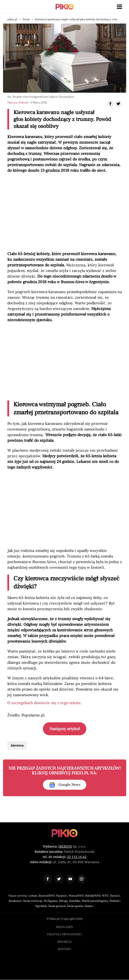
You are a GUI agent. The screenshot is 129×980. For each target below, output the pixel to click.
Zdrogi (63, 901)
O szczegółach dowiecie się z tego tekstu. (44, 703)
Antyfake (75, 901)
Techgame (50, 901)
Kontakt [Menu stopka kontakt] (64, 949)
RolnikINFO (93, 896)
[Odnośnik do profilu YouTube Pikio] (70, 879)
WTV (105, 896)
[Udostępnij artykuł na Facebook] (110, 104)
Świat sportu (75, 906)
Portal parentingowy (95, 901)
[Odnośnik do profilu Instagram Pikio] (82, 879)
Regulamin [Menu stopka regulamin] (65, 927)
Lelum (33, 896)
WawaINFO (76, 896)
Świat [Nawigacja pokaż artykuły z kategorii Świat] (26, 19)
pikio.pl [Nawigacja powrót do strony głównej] (12, 19)
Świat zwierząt (33, 901)
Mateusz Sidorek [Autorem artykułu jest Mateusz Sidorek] (18, 103)
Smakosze (15, 901)
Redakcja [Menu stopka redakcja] (65, 942)
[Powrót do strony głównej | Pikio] (65, 7)
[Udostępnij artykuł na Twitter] (118, 104)
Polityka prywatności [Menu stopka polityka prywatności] (64, 934)
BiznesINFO (47, 896)
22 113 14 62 (77, 857)
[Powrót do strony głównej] (64, 833)
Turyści (115, 896)
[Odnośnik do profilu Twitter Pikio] (59, 879)
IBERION (65, 847)
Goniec (89, 906)
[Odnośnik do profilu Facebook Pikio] (48, 879)
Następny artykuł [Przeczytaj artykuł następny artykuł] (64, 729)
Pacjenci (62, 896)
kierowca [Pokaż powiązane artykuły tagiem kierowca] (17, 746)
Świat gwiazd (57, 906)
